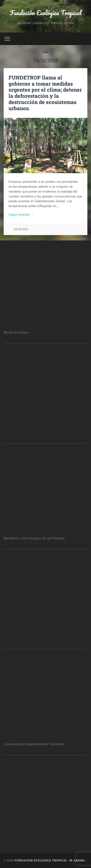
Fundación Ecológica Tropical (46, 13)
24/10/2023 (21, 229)
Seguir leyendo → (21, 215)
